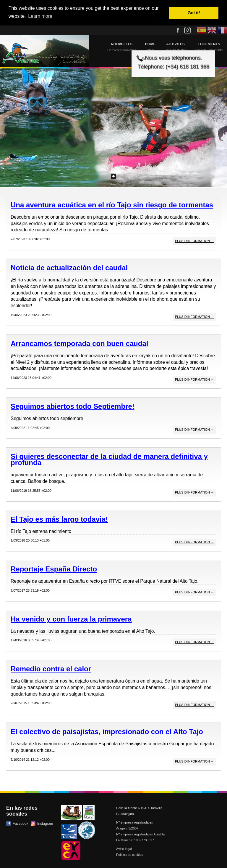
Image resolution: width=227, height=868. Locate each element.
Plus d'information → (194, 241)
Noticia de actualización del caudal (69, 268)
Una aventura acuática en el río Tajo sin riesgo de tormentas (112, 205)
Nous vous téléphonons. (173, 58)
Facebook (21, 824)
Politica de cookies (130, 855)
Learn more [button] (40, 16)
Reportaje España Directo (54, 569)
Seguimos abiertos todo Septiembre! (73, 406)
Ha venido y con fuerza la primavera (71, 619)
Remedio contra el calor (51, 669)
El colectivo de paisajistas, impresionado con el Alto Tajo (107, 732)
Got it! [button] (194, 13)
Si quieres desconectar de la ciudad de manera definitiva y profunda (109, 460)
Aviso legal (124, 849)
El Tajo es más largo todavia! (59, 519)
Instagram (45, 824)
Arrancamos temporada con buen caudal (79, 343)
